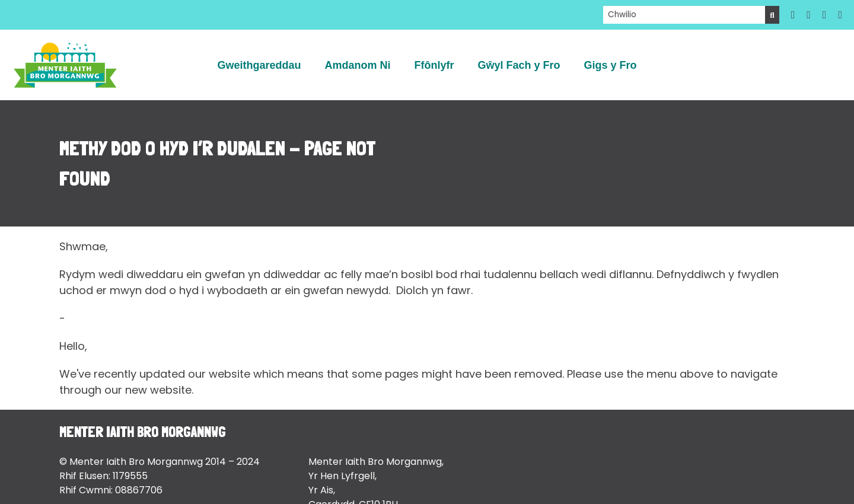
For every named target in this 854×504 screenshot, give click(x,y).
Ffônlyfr (434, 65)
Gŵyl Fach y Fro (519, 65)
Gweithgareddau (259, 65)
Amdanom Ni (357, 65)
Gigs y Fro (611, 65)
